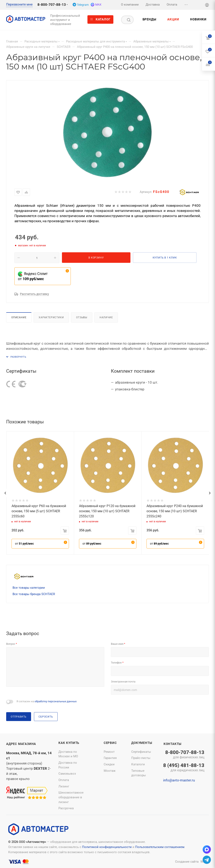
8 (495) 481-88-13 (184, 768)
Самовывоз (67, 774)
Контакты (173, 744)
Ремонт (109, 752)
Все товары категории (29, 588)
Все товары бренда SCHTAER (34, 594)
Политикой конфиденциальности (107, 847)
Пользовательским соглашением (160, 847)
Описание (19, 317)
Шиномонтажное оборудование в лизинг (71, 797)
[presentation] (5, 493)
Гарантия (110, 758)
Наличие (106, 317)
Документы (142, 743)
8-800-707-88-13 (52, 5)
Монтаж (110, 771)
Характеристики (51, 317)
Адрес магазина (21, 744)
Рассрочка (66, 808)
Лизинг (64, 786)
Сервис (110, 743)
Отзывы (82, 317)
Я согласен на (46, 701)
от (24, 544)
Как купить (69, 743)
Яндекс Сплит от (33, 276)
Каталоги (138, 764)
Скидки (109, 764)
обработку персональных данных (56, 701)
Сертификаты (141, 752)
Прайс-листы (141, 758)
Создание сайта (187, 862)
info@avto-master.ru (179, 780)
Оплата (64, 780)
